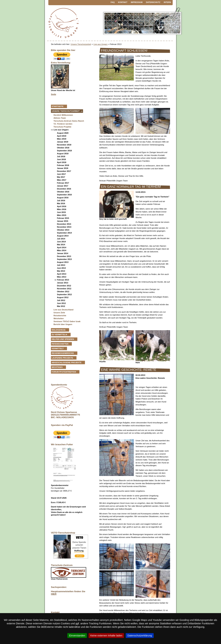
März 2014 (62, 250)
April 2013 (62, 274)
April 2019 (62, 136)
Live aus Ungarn (100, 44)
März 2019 (62, 139)
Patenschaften (60, 344)
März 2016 (62, 209)
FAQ (113, 2)
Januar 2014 (63, 253)
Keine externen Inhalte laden (106, 636)
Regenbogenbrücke (63, 353)
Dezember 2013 (64, 256)
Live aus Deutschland (63, 310)
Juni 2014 (61, 242)
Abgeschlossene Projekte (67, 362)
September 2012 (64, 294)
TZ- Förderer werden (63, 124)
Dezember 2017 (64, 171)
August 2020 (63, 133)
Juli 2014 (61, 239)
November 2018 (64, 145)
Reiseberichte (60, 316)
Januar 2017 (63, 186)
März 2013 (62, 277)
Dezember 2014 (64, 224)
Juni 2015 (61, 212)
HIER (54, 594)
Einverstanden (77, 636)
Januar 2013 (63, 283)
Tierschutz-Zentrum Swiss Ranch (69, 121)
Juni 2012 (61, 303)
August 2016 (63, 198)
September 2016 (64, 195)
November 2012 (64, 289)
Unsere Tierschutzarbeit (81, 44)
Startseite (58, 106)
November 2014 (64, 227)
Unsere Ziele (59, 313)
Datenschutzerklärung (140, 636)
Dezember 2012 (64, 286)
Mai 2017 (61, 177)
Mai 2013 (61, 271)
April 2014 (62, 247)
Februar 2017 (63, 183)
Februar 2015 (63, 218)
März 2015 (62, 215)
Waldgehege (59, 330)
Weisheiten (59, 318)
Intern (167, 2)
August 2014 (63, 236)
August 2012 (63, 297)
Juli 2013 (61, 265)
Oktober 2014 (63, 230)
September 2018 (64, 151)
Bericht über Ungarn (63, 324)
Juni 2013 (61, 268)
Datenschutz (153, 2)
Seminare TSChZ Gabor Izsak (67, 321)
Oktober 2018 (63, 148)
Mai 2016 (61, 203)
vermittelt (58, 349)
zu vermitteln (59, 335)
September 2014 (64, 233)
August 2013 (63, 262)
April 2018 (62, 162)
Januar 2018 (63, 168)
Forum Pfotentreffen (64, 372)
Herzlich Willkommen (63, 115)
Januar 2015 (63, 221)
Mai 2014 (61, 245)
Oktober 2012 (63, 292)
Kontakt (123, 2)
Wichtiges (57, 367)
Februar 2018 (63, 165)
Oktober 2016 (63, 192)
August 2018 (63, 154)
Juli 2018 (61, 156)
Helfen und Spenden (63, 339)
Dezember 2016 (64, 189)
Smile (54, 94)
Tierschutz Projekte (62, 127)
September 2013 (64, 259)
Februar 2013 (63, 280)
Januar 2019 (63, 142)
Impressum (137, 2)
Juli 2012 (61, 300)
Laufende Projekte (62, 358)
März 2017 (62, 180)
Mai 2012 (61, 306)
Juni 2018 (61, 159)
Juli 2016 (61, 201)
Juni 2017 (61, 174)
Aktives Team (60, 118)
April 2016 (62, 206)
